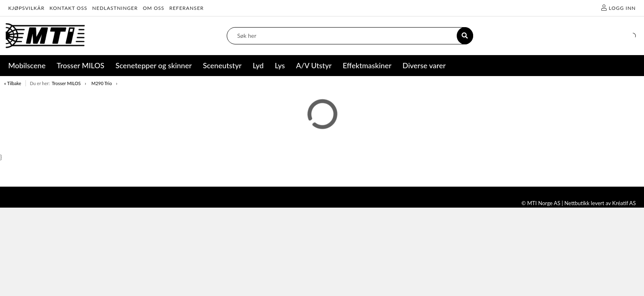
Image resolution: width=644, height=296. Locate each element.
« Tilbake (13, 83)
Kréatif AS (624, 203)
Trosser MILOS (66, 83)
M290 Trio (101, 83)
